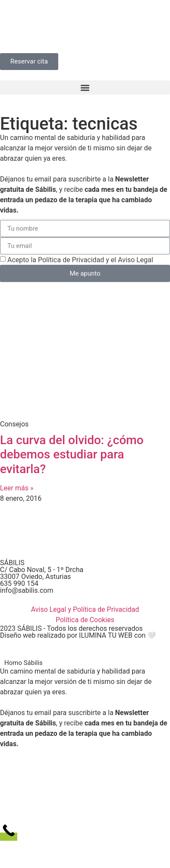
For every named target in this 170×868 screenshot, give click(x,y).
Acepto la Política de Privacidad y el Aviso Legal (80, 262)
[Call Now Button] (9, 837)
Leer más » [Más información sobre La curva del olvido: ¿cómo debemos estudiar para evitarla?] (17, 488)
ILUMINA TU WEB (106, 635)
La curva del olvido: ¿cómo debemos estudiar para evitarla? (72, 455)
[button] (85, 87)
